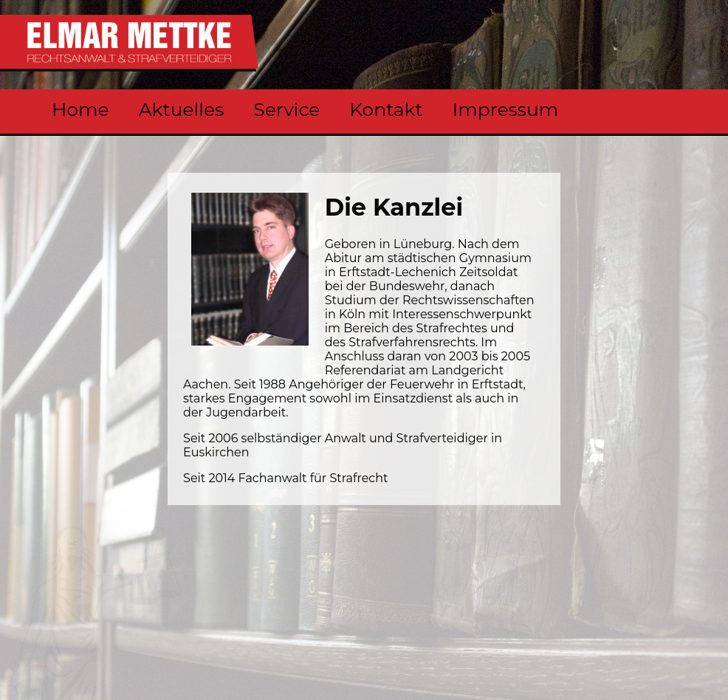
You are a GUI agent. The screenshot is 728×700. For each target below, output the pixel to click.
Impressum (506, 109)
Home (80, 109)
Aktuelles (182, 109)
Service (286, 109)
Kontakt (386, 109)
